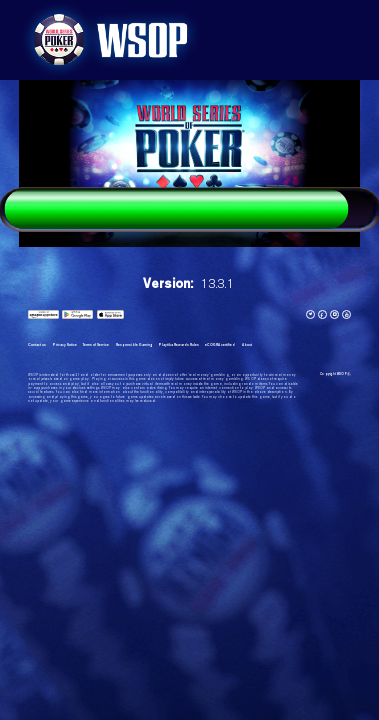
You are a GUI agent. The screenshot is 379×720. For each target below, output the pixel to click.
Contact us (37, 345)
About (247, 345)
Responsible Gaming (134, 345)
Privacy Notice (64, 345)
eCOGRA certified (220, 345)
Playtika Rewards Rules (178, 345)
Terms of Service (96, 345)
